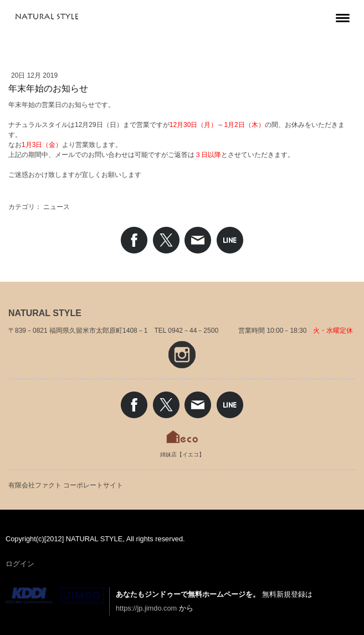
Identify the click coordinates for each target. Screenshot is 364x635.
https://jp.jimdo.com (146, 608)
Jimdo (55, 596)
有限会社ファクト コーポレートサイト (66, 485)
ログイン (20, 564)
